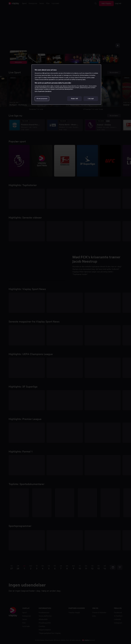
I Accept (91, 99)
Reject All (74, 99)
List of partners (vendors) (43, 91)
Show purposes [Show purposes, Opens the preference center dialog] (42, 99)
